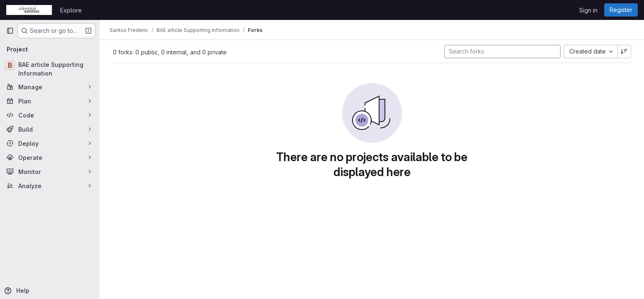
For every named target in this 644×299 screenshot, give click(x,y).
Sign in (588, 10)
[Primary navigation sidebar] (10, 31)
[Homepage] (29, 10)
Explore (71, 10)
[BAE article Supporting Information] (50, 69)
